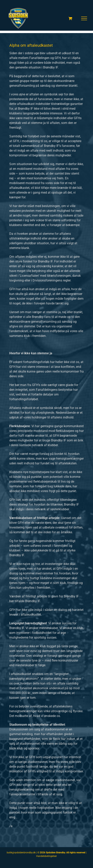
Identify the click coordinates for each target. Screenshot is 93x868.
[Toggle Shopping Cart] (70, 18)
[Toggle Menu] (84, 18)
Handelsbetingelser (46, 856)
